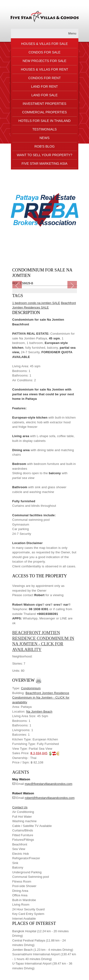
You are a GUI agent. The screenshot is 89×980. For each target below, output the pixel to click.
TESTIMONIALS (44, 129)
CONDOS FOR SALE (44, 52)
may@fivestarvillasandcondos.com (48, 784)
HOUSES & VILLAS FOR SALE (44, 44)
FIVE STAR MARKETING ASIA (44, 164)
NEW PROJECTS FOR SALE (44, 61)
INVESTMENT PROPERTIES (45, 104)
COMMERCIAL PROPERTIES (44, 112)
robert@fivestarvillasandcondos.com (50, 798)
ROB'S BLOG (44, 146)
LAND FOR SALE (44, 95)
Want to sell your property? (44, 155)
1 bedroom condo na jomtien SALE (36, 303)
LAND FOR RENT (44, 87)
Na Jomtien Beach (39, 712)
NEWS (45, 138)
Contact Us (20, 807)
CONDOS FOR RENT (44, 78)
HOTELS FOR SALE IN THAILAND (45, 121)
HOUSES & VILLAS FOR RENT (44, 69)
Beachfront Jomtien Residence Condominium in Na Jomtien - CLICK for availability (41, 698)
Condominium (31, 688)
